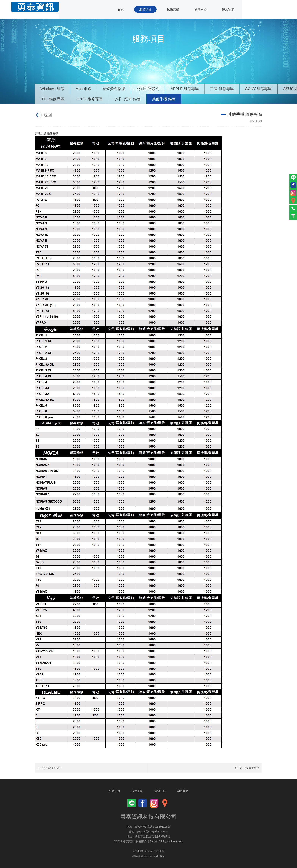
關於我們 (228, 10)
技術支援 (172, 10)
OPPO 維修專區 (90, 99)
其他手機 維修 (165, 99)
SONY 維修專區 (261, 88)
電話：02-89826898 (159, 827)
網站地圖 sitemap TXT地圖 (149, 851)
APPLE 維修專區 (186, 88)
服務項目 (144, 10)
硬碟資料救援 (115, 88)
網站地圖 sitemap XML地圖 (148, 856)
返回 (47, 115)
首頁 (119, 10)
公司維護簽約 (149, 88)
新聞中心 (200, 10)
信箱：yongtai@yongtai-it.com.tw (148, 831)
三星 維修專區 (224, 88)
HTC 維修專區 (53, 99)
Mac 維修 (84, 88)
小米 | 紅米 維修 (128, 99)
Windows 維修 (53, 88)
